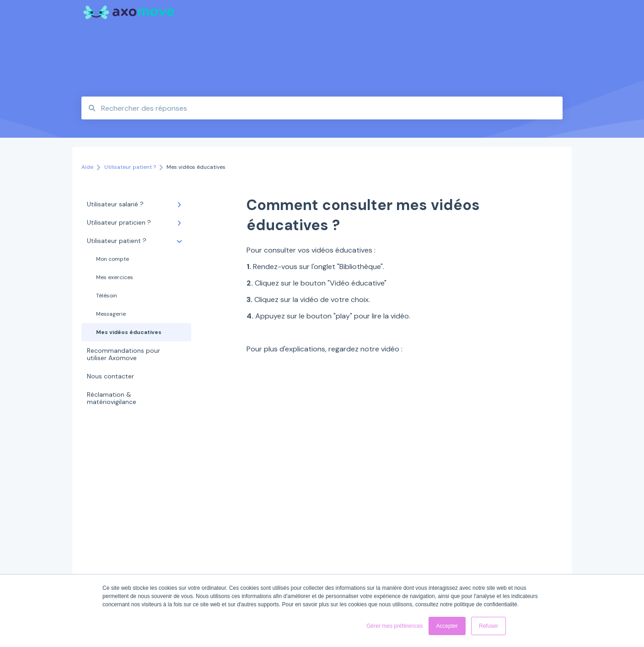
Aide (196, 13)
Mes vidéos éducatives (129, 332)
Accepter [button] (447, 626)
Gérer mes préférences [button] (394, 626)
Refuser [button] (488, 626)
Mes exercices (115, 277)
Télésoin (107, 296)
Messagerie (111, 314)
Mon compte (113, 259)
